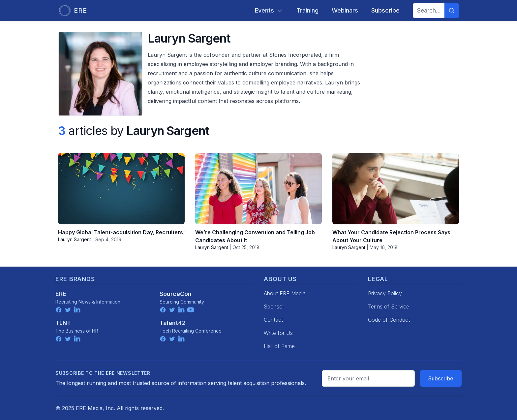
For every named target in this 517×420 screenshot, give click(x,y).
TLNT (63, 323)
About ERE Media (285, 293)
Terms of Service (389, 307)
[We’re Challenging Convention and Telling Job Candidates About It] (258, 189)
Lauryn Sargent (75, 239)
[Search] (452, 11)
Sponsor (274, 307)
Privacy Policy (385, 293)
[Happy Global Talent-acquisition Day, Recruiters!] (121, 189)
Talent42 (173, 323)
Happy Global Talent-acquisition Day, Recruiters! (121, 232)
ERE (61, 294)
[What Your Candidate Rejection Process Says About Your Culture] (396, 189)
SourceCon (176, 294)
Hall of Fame (279, 346)
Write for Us (278, 333)
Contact (273, 320)
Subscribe (441, 378)
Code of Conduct (389, 320)
